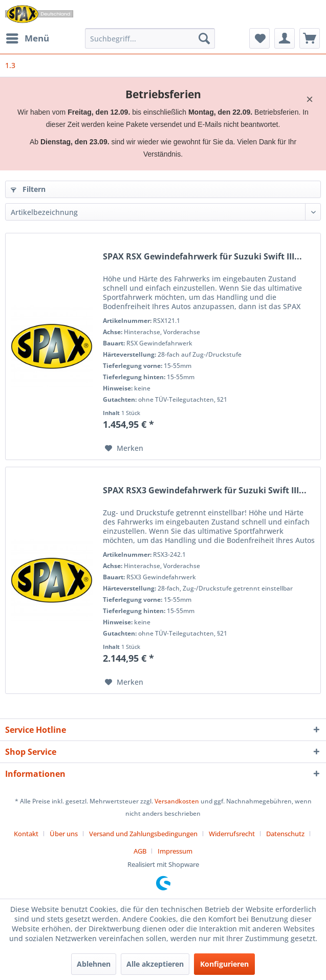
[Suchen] (204, 38)
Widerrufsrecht (232, 834)
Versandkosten (177, 801)
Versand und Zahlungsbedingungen (143, 834)
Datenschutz (285, 834)
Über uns (64, 834)
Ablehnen (94, 964)
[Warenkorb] (310, 38)
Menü (28, 37)
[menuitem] (27, 38)
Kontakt (26, 834)
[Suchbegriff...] (150, 38)
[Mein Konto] (285, 38)
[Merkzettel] (259, 38)
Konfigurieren (224, 964)
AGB (140, 851)
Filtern (28, 189)
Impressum (175, 851)
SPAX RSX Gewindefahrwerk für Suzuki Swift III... (202, 257)
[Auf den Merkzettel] (124, 448)
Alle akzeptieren (155, 964)
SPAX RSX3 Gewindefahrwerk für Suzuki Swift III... (205, 491)
